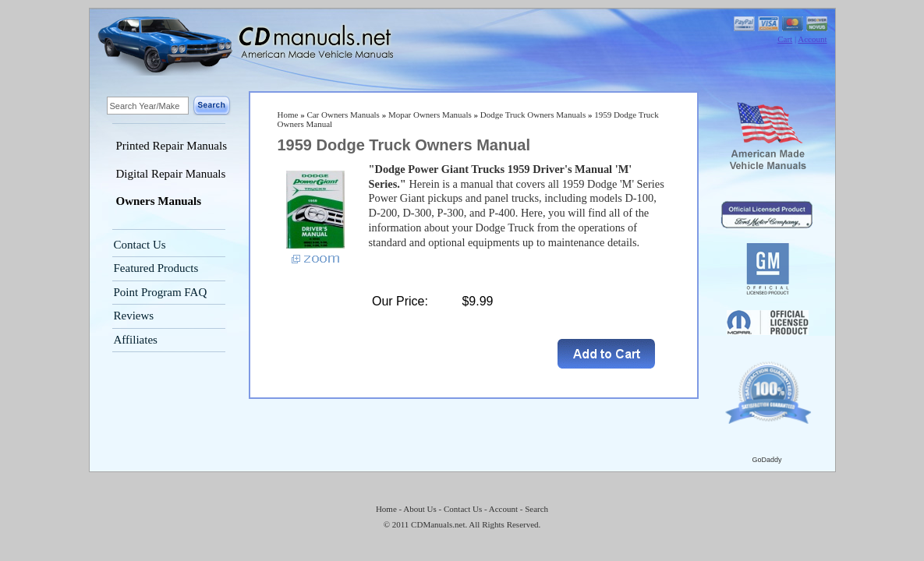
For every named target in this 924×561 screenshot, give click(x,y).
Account (812, 39)
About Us (420, 509)
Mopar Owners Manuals (430, 115)
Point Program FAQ (161, 292)
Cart (785, 39)
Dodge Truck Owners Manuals (533, 115)
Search (536, 509)
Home (288, 115)
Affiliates (136, 340)
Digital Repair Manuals (171, 174)
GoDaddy (766, 460)
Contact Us (140, 245)
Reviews (134, 316)
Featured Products (156, 268)
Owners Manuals (159, 201)
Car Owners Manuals (343, 115)
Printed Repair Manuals (172, 146)
